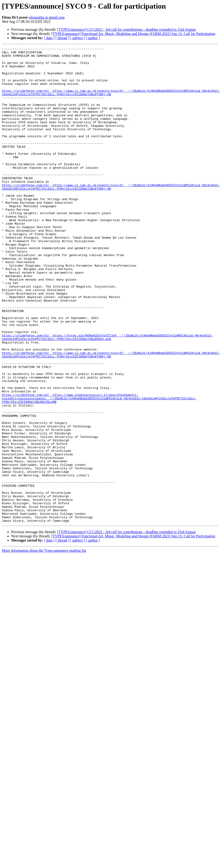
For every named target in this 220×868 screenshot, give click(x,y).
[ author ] (93, 38)
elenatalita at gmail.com (47, 17)
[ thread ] (62, 38)
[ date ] (49, 38)
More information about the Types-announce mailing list (44, 646)
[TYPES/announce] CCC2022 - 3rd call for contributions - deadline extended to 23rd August (126, 29)
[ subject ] (78, 38)
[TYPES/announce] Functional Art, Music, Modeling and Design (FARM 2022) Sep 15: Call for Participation (133, 34)
